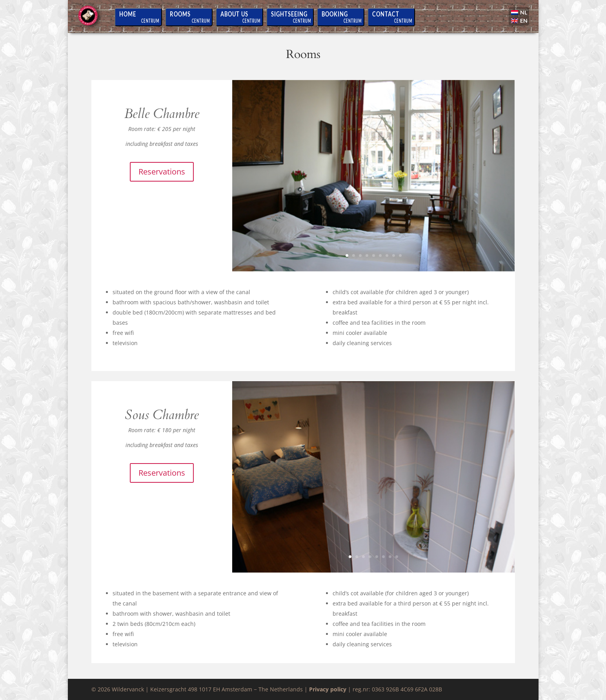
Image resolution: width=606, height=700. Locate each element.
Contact (386, 14)
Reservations (162, 172)
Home (128, 14)
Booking (335, 14)
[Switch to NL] (520, 13)
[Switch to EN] (520, 21)
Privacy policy (328, 689)
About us (234, 14)
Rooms (180, 14)
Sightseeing (289, 14)
